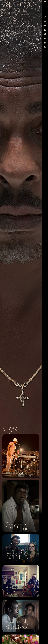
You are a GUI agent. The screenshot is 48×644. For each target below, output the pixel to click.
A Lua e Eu (15, 592)
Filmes (8, 522)
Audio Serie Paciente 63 (18, 555)
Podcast (9, 548)
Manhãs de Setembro (16, 624)
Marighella (16, 527)
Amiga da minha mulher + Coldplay (20, 467)
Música (8, 588)
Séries (8, 617)
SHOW (8, 457)
